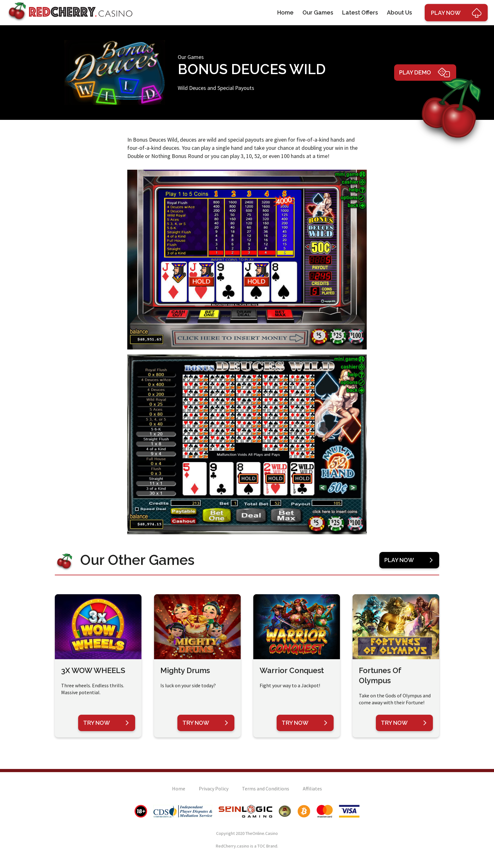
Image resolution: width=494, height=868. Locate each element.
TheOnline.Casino (262, 833)
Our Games (318, 12)
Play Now (409, 560)
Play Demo (425, 73)
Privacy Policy (214, 789)
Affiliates (312, 789)
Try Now (106, 723)
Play (456, 13)
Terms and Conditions (266, 789)
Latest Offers (360, 12)
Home (285, 12)
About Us (399, 12)
